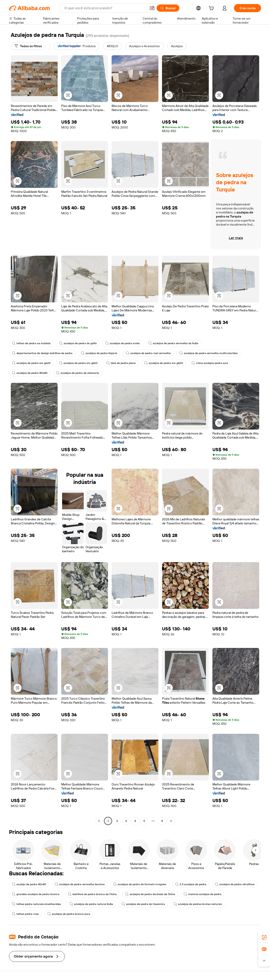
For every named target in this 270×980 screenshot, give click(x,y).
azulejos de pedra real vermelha (148, 353)
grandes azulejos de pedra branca (36, 894)
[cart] (212, 9)
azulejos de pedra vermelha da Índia (173, 343)
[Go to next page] (171, 821)
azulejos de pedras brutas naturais (198, 904)
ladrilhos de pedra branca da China (92, 894)
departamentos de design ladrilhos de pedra (42, 353)
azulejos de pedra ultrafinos (235, 884)
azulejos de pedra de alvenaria (78, 373)
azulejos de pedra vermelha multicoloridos (208, 353)
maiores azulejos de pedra (202, 894)
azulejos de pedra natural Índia (91, 904)
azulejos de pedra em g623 (31, 363)
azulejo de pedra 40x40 (29, 884)
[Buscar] (168, 8)
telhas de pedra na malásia (31, 343)
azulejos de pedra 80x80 (30, 373)
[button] (152, 8)
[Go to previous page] (99, 821)
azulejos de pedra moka (123, 343)
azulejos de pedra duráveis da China (150, 894)
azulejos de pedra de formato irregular (140, 884)
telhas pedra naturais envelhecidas (36, 904)
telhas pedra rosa (25, 914)
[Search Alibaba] (105, 8)
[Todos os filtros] (28, 46)
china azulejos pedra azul (210, 363)
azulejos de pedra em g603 (164, 363)
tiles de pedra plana (121, 363)
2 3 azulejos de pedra (191, 884)
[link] (264, 937)
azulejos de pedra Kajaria (99, 353)
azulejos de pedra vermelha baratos (80, 884)
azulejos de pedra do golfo (78, 343)
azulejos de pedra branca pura (69, 914)
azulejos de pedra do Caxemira (143, 904)
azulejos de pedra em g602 (78, 363)
